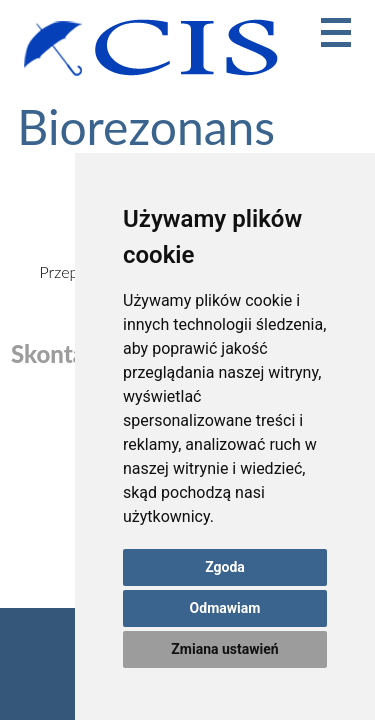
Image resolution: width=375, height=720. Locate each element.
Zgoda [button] (225, 567)
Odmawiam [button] (225, 608)
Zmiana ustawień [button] (224, 649)
